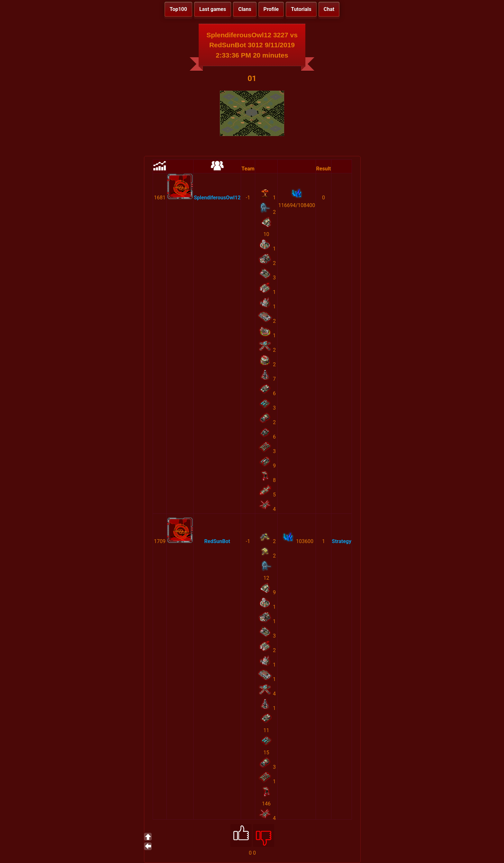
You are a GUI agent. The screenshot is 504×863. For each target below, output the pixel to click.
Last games (213, 9)
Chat (329, 9)
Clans (245, 9)
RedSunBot (217, 541)
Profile (271, 9)
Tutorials (301, 9)
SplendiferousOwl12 (217, 198)
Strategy (342, 541)
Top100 (178, 9)
